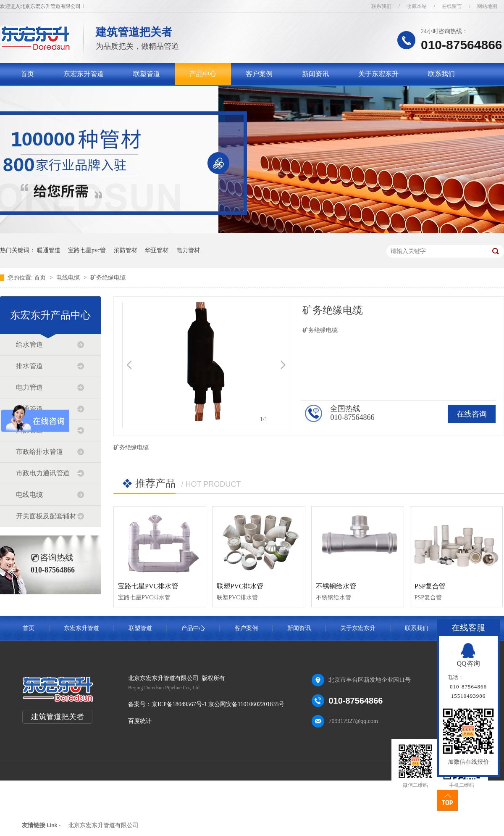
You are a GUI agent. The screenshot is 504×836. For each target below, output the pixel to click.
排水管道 (29, 366)
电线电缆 (69, 278)
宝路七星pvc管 (87, 250)
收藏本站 (417, 6)
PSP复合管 (430, 586)
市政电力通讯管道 (43, 473)
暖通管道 (49, 250)
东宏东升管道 (84, 74)
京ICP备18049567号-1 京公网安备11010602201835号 (218, 704)
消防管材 (126, 250)
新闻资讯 (315, 74)
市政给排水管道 (39, 452)
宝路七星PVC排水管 (148, 586)
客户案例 (259, 74)
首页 (27, 74)
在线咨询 (472, 414)
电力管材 (188, 250)
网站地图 (487, 6)
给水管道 (29, 344)
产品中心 (203, 74)
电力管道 (29, 387)
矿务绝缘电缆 (108, 278)
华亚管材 (157, 250)
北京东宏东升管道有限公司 (103, 825)
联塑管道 (147, 74)
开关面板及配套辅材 (46, 516)
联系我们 (381, 6)
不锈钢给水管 (336, 586)
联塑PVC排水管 (240, 586)
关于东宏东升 (378, 74)
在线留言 (452, 6)
